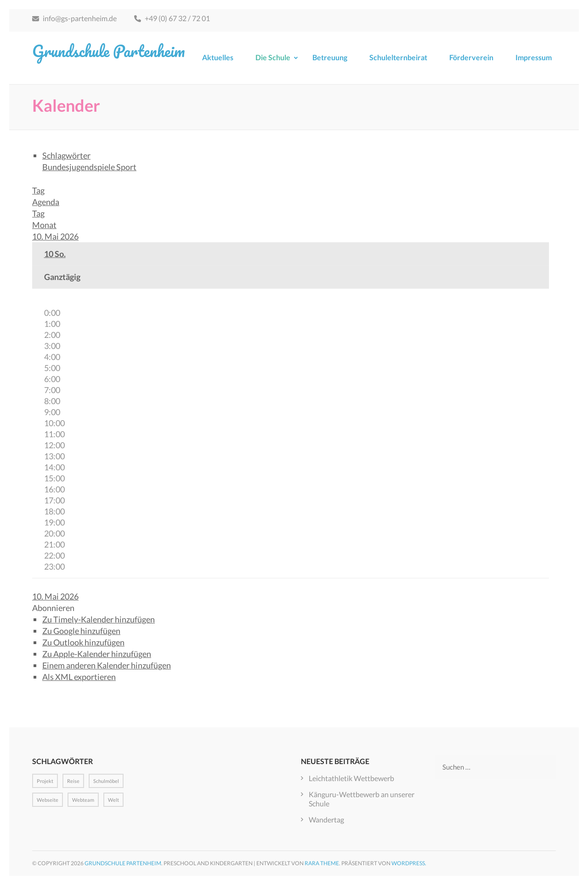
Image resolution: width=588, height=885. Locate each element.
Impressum (534, 57)
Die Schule (273, 57)
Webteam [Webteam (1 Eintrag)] (83, 800)
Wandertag (326, 819)
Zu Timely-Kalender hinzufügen (99, 619)
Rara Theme (322, 863)
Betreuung (330, 57)
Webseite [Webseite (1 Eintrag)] (48, 800)
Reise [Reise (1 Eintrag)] (73, 781)
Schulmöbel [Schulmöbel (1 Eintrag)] (106, 781)
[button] (53, 608)
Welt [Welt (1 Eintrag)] (113, 800)
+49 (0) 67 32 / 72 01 (172, 18)
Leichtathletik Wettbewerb (351, 778)
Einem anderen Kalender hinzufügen (107, 665)
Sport (126, 167)
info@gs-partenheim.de (74, 18)
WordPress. (409, 863)
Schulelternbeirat (398, 57)
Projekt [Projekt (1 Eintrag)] (45, 781)
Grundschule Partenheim (108, 51)
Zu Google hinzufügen (81, 631)
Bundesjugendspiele (79, 167)
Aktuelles (218, 57)
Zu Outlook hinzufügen (83, 642)
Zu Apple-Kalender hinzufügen (97, 654)
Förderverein (471, 57)
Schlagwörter (66, 155)
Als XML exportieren (79, 677)
